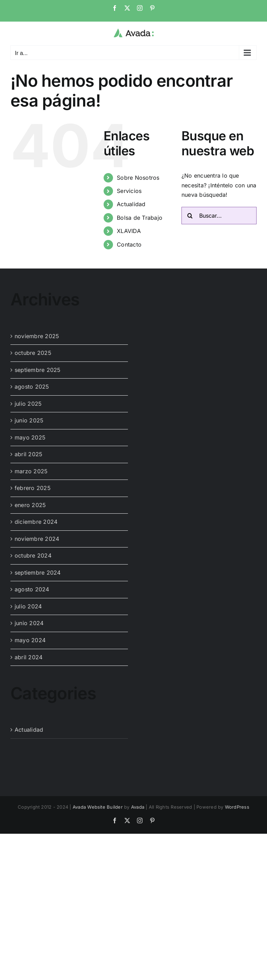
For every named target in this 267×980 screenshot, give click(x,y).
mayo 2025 (30, 437)
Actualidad (131, 204)
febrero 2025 (33, 488)
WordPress (237, 807)
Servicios (129, 191)
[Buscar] (190, 216)
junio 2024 (29, 623)
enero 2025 (30, 505)
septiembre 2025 (38, 370)
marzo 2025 (31, 471)
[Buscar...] (219, 216)
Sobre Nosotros (138, 178)
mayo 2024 (30, 640)
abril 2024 (29, 657)
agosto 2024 (32, 589)
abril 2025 (29, 454)
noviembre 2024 (37, 539)
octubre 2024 (33, 555)
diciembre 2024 (36, 522)
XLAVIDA (129, 231)
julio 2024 (28, 606)
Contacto (129, 244)
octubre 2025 (33, 353)
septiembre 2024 (38, 573)
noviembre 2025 (37, 336)
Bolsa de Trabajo (140, 218)
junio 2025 (29, 420)
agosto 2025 (32, 387)
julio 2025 (28, 404)
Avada (138, 807)
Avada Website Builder (98, 807)
